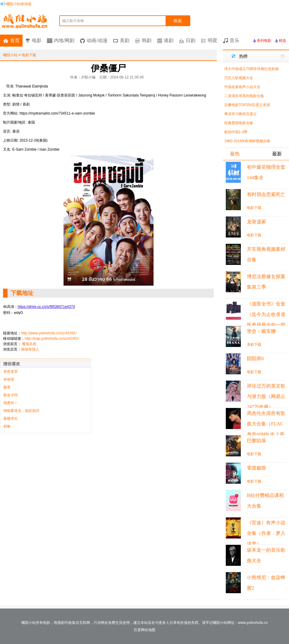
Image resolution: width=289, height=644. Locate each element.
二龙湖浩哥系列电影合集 (244, 96)
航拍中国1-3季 (236, 132)
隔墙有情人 (30, 349)
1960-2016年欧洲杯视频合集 (247, 141)
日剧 (191, 40)
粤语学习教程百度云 (241, 114)
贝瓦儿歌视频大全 (239, 78)
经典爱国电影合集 (239, 123)
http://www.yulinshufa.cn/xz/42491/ (49, 333)
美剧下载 (254, 345)
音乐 (235, 40)
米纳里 (9, 379)
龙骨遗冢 (256, 222)
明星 (213, 40)
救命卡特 (11, 395)
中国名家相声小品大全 (242, 87)
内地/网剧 (64, 40)
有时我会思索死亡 (266, 194)
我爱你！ (11, 403)
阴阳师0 (255, 359)
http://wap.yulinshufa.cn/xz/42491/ (52, 339)
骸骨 (7, 387)
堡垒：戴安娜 (261, 331)
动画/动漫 (97, 40)
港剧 (169, 40)
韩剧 (147, 40)
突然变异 (11, 372)
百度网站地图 (144, 630)
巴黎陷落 (256, 441)
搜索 (178, 21)
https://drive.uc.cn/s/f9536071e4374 (46, 307)
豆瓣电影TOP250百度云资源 (247, 105)
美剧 (125, 40)
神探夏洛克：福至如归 (21, 411)
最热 (235, 154)
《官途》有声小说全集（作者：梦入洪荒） (266, 533)
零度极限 (256, 468)
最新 (277, 154)
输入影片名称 (73, 21)
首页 (15, 40)
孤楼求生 (11, 419)
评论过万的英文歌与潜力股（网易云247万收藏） (266, 396)
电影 (37, 40)
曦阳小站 (10, 55)
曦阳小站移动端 (19, 4)
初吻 (7, 426)
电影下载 (29, 55)
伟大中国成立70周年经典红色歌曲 (252, 69)
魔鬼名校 (29, 344)
